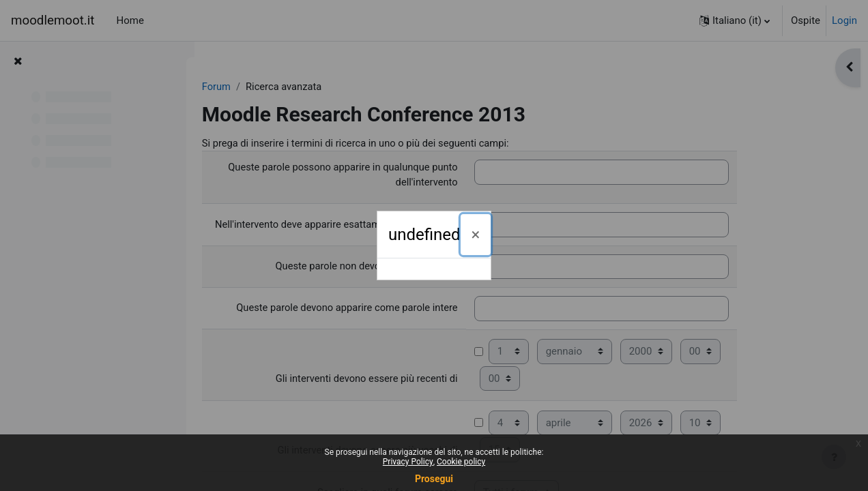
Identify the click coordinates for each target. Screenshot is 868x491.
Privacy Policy (408, 462)
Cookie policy (461, 462)
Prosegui (434, 479)
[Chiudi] (476, 235)
